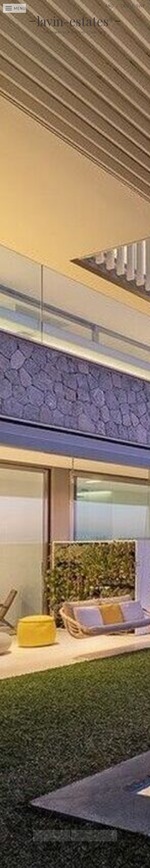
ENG (109, 6)
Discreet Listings (94, 831)
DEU (125, 6)
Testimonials (52, 831)
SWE (141, 6)
